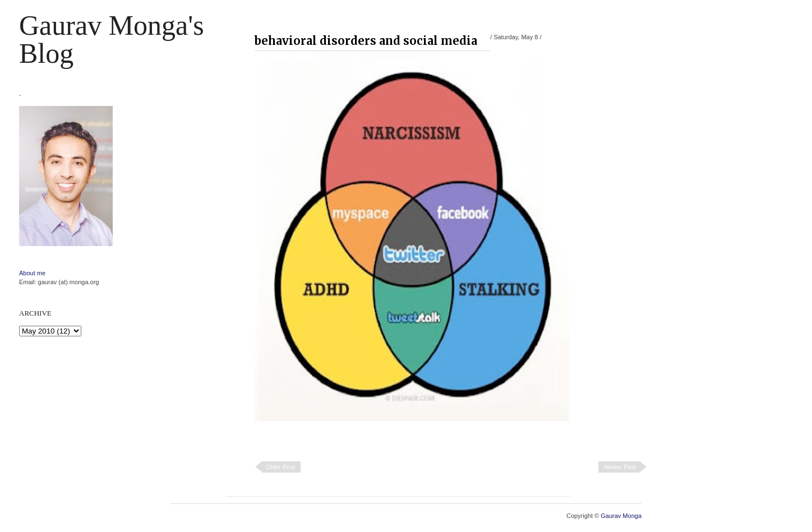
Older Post (280, 467)
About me (32, 273)
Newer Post (620, 467)
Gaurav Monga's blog (112, 39)
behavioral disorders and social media (366, 41)
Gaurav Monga (621, 516)
